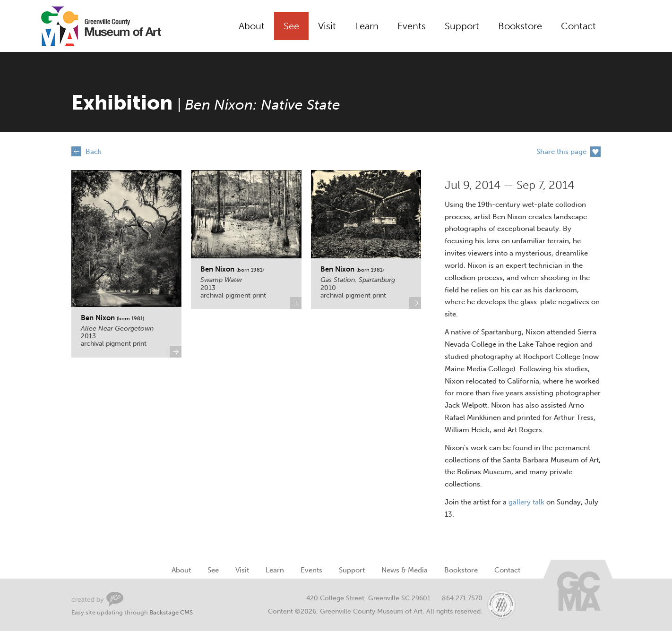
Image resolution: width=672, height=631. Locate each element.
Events (412, 26)
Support (462, 26)
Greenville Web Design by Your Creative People (97, 599)
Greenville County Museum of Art (90, 26)
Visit (327, 26)
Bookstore (520, 26)
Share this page (561, 152)
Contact (578, 26)
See (291, 26)
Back (94, 152)
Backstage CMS (171, 612)
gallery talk (526, 502)
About (252, 26)
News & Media (405, 570)
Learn (367, 26)
